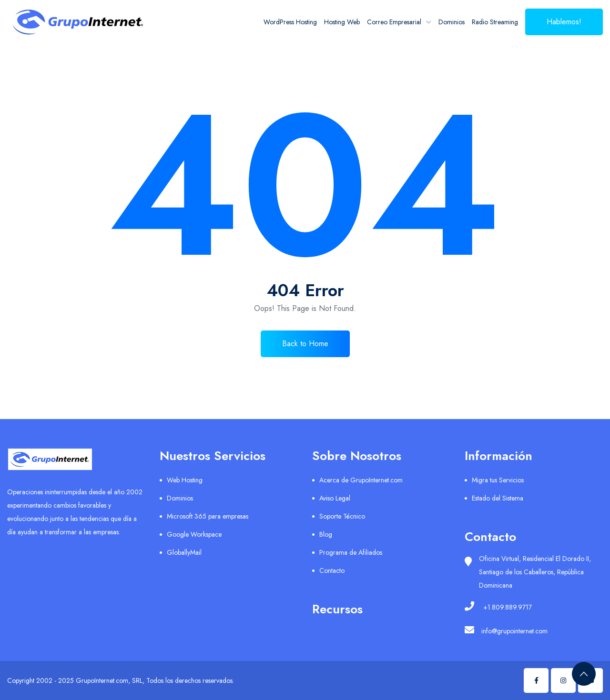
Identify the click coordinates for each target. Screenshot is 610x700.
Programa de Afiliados (351, 552)
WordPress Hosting (290, 22)
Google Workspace (194, 534)
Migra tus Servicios (498, 480)
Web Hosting (185, 480)
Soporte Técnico (342, 516)
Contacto (332, 570)
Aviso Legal (335, 498)
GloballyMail (184, 552)
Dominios (452, 22)
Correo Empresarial (394, 22)
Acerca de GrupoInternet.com (361, 480)
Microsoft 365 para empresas (208, 516)
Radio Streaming (495, 22)
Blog (326, 534)
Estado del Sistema (498, 498)
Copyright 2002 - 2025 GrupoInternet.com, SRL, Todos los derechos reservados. (121, 680)
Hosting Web (342, 22)
